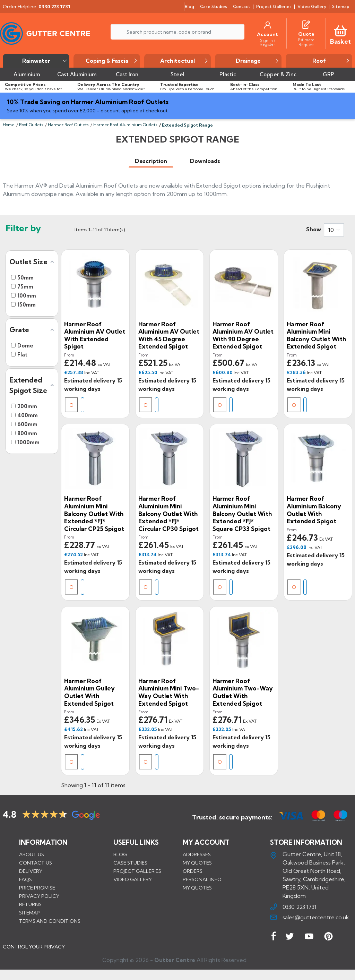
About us (32, 854)
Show (314, 229)
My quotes (197, 863)
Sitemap (29, 913)
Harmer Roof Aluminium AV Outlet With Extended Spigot (95, 335)
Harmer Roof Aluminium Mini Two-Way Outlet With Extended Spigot (169, 692)
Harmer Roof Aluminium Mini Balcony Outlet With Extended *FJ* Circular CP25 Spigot (94, 513)
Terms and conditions (50, 921)
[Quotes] (306, 24)
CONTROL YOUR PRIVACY (34, 952)
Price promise (37, 888)
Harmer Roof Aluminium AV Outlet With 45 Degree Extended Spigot (169, 335)
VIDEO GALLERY (133, 879)
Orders (193, 871)
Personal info (202, 879)
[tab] (151, 161)
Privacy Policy (39, 896)
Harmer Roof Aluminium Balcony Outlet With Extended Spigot (314, 510)
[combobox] (334, 230)
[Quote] (306, 34)
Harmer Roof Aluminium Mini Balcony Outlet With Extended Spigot (316, 335)
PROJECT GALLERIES (137, 871)
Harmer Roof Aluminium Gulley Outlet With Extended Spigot (89, 692)
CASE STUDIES (130, 863)
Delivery (31, 871)
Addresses (197, 854)
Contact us (36, 863)
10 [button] (331, 230)
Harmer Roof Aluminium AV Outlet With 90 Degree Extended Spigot (243, 335)
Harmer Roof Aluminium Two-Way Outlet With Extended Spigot (243, 692)
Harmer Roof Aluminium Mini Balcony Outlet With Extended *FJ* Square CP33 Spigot (242, 513)
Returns (30, 904)
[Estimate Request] (306, 42)
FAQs (25, 879)
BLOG (120, 854)
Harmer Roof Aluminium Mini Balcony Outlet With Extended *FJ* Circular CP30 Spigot (168, 513)
